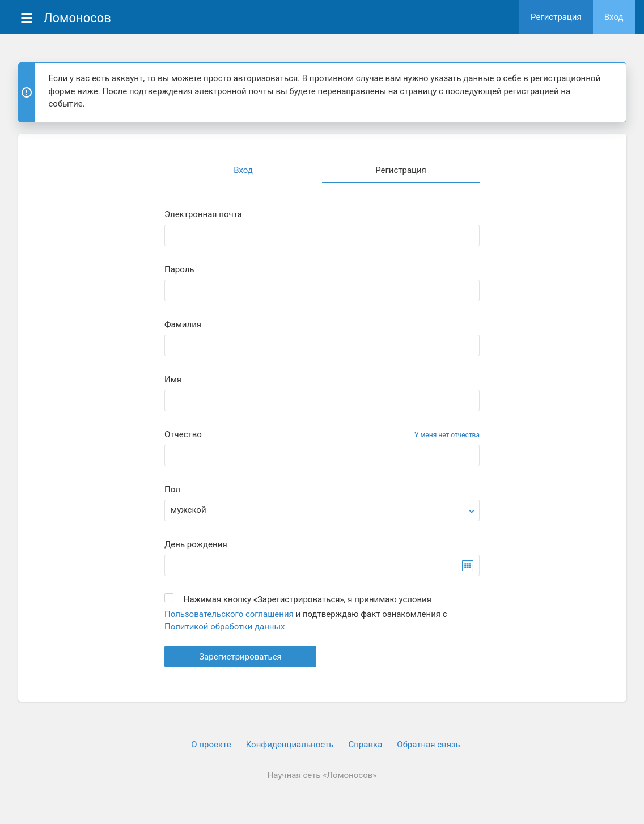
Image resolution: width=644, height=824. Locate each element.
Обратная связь (428, 745)
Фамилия (183, 325)
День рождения (196, 545)
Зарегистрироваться (240, 657)
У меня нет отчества (447, 435)
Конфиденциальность (290, 745)
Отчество (183, 435)
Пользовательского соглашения (229, 614)
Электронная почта (203, 215)
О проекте (211, 745)
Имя (173, 380)
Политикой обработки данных (225, 627)
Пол (172, 490)
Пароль (179, 270)
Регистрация (556, 17)
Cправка (365, 745)
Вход (614, 17)
